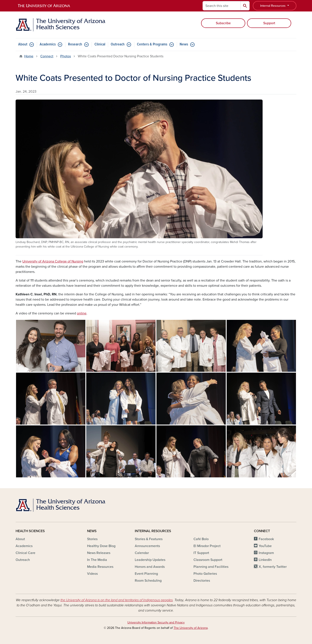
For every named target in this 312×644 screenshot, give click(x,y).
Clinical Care (25, 553)
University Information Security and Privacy (156, 622)
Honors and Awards (150, 567)
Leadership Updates (150, 560)
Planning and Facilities (211, 567)
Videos (92, 574)
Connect (47, 56)
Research (75, 44)
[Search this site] (222, 6)
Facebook (266, 539)
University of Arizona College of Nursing (53, 261)
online (82, 313)
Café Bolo (201, 539)
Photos (66, 56)
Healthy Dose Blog (101, 546)
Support (269, 23)
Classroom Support (208, 560)
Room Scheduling (148, 581)
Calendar (142, 553)
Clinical (100, 44)
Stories (92, 539)
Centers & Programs (152, 44)
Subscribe (223, 23)
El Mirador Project (207, 546)
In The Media (97, 560)
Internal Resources (273, 6)
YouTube (265, 546)
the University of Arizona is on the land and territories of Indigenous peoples (117, 600)
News (184, 44)
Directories (202, 581)
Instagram (266, 553)
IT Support (201, 553)
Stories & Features (149, 539)
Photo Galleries (205, 574)
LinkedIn (265, 560)
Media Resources (100, 567)
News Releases (99, 553)
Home (29, 56)
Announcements (147, 546)
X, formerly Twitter (273, 567)
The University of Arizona (191, 628)
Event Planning (146, 574)
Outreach (118, 44)
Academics (48, 44)
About (23, 44)
